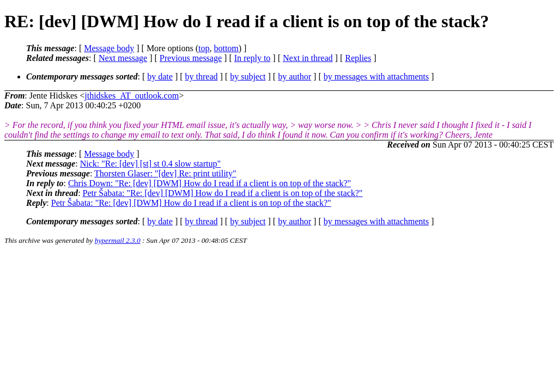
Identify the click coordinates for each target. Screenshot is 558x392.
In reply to (253, 58)
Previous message (191, 58)
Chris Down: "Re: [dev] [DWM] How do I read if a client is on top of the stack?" (210, 183)
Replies (358, 58)
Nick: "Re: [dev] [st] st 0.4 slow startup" (150, 164)
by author (295, 76)
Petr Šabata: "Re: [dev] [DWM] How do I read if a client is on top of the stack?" (223, 193)
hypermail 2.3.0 (118, 240)
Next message (123, 58)
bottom (226, 48)
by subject (248, 76)
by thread (202, 76)
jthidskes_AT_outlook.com (132, 96)
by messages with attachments (376, 76)
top (204, 48)
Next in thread (308, 58)
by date (160, 76)
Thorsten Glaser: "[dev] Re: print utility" (165, 173)
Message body (109, 48)
